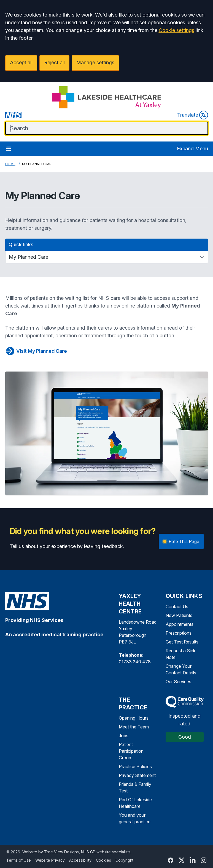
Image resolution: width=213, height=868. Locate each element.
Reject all (54, 62)
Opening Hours (134, 718)
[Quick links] (107, 257)
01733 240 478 (135, 662)
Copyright (124, 860)
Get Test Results (182, 642)
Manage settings (95, 62)
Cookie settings (176, 30)
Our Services (178, 682)
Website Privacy (50, 860)
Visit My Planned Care (36, 351)
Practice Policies (135, 766)
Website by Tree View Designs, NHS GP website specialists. (77, 852)
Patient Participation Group (131, 751)
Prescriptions (179, 633)
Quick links (21, 245)
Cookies (103, 860)
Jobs (124, 736)
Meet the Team (134, 727)
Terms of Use (19, 860)
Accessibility (80, 860)
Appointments (180, 624)
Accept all (21, 62)
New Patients (179, 615)
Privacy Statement (137, 775)
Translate (193, 115)
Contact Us (177, 607)
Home (10, 164)
